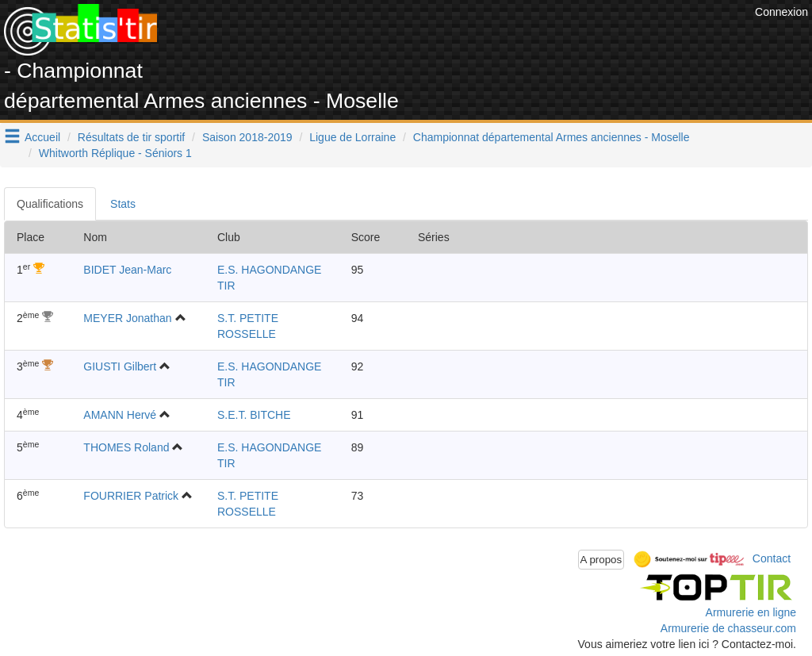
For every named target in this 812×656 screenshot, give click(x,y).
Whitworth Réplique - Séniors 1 (115, 153)
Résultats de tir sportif (131, 137)
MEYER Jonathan (127, 318)
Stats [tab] (123, 204)
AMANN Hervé (120, 415)
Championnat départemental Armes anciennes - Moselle (552, 137)
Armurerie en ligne (751, 612)
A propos (601, 560)
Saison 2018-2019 (247, 137)
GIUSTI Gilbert (120, 366)
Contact (772, 558)
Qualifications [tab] (50, 204)
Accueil (42, 137)
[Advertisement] (462, 40)
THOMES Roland (126, 447)
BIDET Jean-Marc (127, 270)
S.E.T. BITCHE (254, 415)
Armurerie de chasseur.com (728, 628)
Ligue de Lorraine (352, 137)
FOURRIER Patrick (131, 496)
